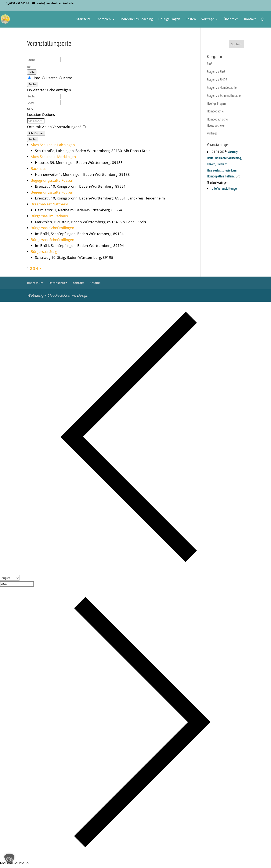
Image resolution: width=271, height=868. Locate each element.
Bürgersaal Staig (44, 251)
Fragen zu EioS (216, 72)
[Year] (17, 584)
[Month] (10, 578)
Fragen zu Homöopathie (222, 87)
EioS (210, 64)
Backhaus (39, 168)
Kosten (191, 19)
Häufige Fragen (169, 19)
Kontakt (250, 19)
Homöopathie (215, 111)
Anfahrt (95, 283)
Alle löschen (36, 133)
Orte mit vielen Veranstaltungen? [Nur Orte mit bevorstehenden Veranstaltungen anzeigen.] (55, 127)
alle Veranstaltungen (225, 188)
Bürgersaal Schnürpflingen (52, 228)
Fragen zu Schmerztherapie (224, 96)
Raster (50, 78)
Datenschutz (58, 283)
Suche (33, 84)
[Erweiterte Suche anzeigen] (29, 67)
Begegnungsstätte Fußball (52, 180)
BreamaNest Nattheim (49, 204)
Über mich (231, 19)
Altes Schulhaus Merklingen (53, 157)
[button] (9, 859)
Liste (32, 72)
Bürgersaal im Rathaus (49, 216)
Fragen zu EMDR (217, 80)
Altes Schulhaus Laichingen (53, 145)
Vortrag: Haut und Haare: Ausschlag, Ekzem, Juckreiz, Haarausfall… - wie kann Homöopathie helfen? (224, 164)
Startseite (84, 19)
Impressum (35, 283)
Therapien (103, 19)
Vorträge (208, 19)
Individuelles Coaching (137, 19)
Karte (66, 78)
